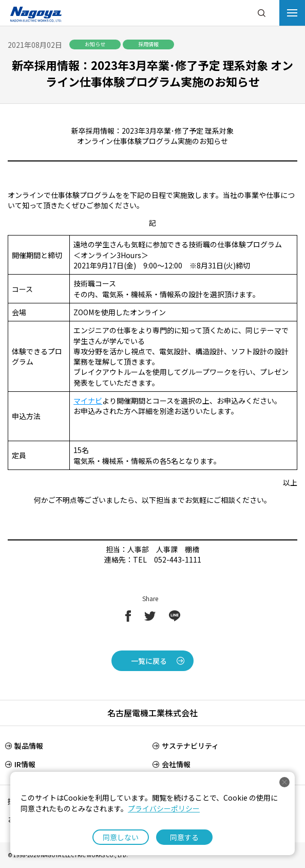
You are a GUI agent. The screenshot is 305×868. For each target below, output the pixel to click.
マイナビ (88, 401)
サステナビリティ (190, 746)
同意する (184, 837)
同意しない (121, 837)
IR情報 (25, 764)
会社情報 (176, 764)
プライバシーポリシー (164, 808)
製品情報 (29, 746)
